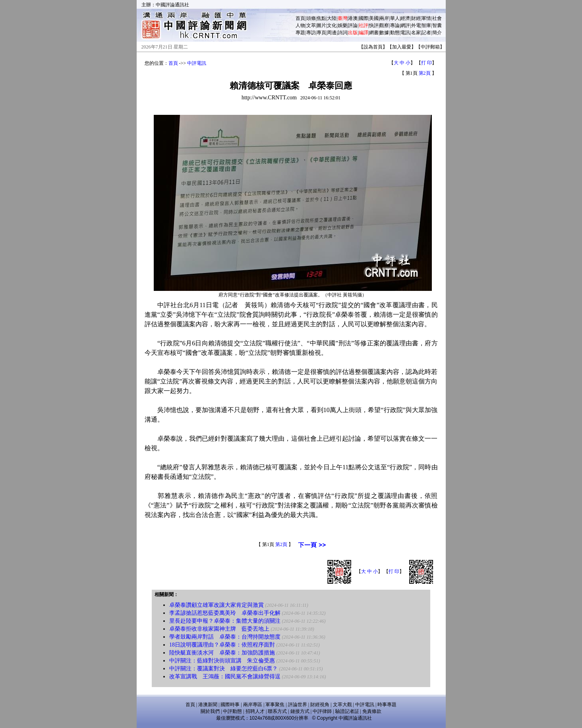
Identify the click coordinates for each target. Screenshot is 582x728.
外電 (416, 25)
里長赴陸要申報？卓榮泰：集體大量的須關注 (225, 621)
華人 (395, 18)
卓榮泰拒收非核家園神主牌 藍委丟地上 (219, 629)
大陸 (332, 18)
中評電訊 (197, 63)
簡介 (437, 33)
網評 (405, 25)
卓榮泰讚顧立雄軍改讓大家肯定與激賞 (217, 605)
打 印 (426, 63)
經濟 (405, 18)
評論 (353, 25)
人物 (300, 25)
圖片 (321, 25)
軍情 (426, 18)
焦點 (321, 18)
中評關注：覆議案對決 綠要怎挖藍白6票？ (223, 669)
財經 (416, 18)
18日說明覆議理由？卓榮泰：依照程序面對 (222, 645)
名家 (416, 33)
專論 (395, 25)
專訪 (311, 33)
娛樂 (342, 25)
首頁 (300, 18)
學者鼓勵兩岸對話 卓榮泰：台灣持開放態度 (225, 637)
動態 (395, 33)
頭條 (311, 18)
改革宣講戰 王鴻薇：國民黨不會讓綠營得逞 (225, 677)
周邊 (332, 33)
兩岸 (384, 18)
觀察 (384, 25)
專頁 (321, 33)
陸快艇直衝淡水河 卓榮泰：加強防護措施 (222, 653)
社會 (437, 18)
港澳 (353, 18)
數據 (384, 33)
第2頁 (425, 73)
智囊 (437, 25)
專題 (300, 33)
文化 (332, 25)
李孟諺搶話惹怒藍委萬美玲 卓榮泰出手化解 (225, 613)
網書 (374, 33)
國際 (364, 18)
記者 (426, 33)
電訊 (405, 33)
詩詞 (342, 33)
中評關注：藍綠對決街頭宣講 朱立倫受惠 (222, 661)
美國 (374, 18)
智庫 (426, 25)
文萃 (311, 25)
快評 (374, 25)
